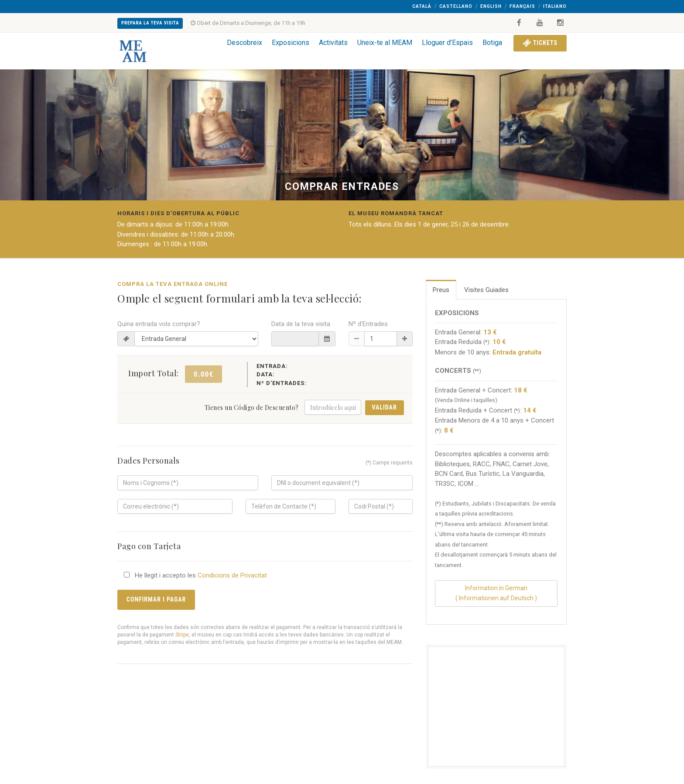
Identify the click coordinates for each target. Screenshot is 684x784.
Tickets (540, 43)
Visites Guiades (486, 290)
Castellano (456, 6)
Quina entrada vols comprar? (159, 324)
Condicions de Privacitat (232, 575)
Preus (441, 290)
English (491, 6)
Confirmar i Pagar (156, 599)
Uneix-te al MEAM (385, 43)
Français (522, 6)
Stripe (182, 635)
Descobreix (245, 43)
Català (422, 6)
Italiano (555, 6)
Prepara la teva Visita (150, 23)
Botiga (492, 43)
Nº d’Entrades (368, 324)
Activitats (333, 43)
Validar (385, 407)
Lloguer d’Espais (447, 43)
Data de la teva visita (301, 324)
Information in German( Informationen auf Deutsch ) (496, 593)
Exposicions (291, 43)
